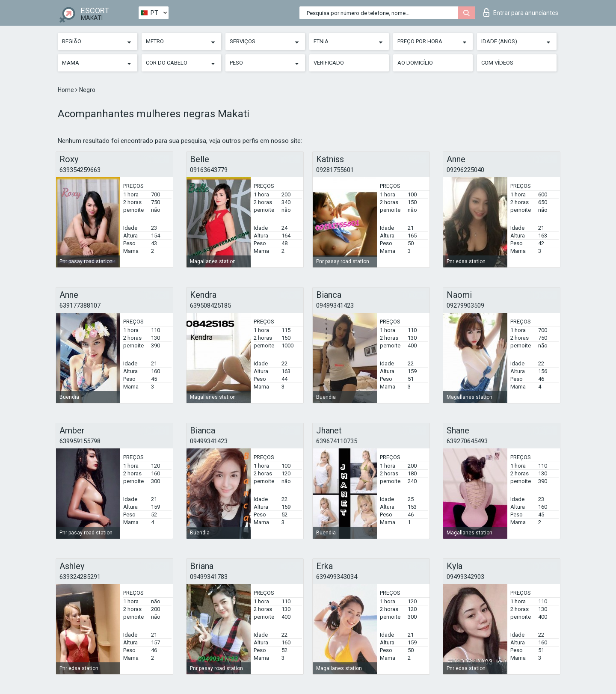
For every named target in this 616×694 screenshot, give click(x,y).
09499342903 (465, 577)
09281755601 (335, 170)
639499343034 (337, 577)
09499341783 (209, 577)
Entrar (521, 12)
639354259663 (80, 170)
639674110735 (337, 441)
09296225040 (465, 170)
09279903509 (465, 305)
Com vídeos (497, 63)
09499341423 (335, 305)
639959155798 (80, 441)
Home (67, 90)
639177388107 (80, 305)
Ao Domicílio (415, 63)
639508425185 (210, 305)
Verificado (329, 63)
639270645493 (467, 441)
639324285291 (80, 577)
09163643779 (209, 170)
